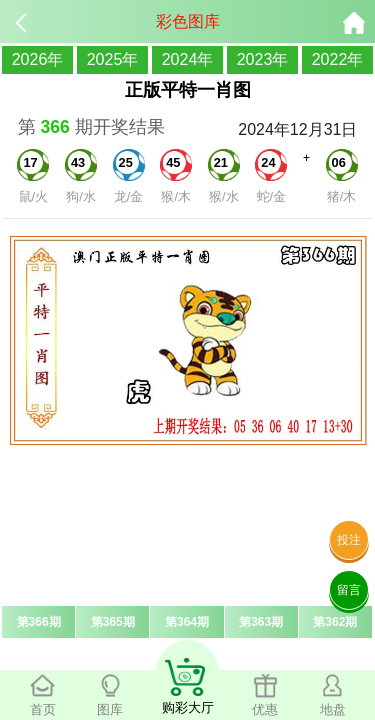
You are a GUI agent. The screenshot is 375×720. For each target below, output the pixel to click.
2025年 (113, 59)
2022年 (338, 59)
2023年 (263, 59)
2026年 (38, 59)
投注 (349, 540)
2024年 (188, 59)
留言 (349, 590)
